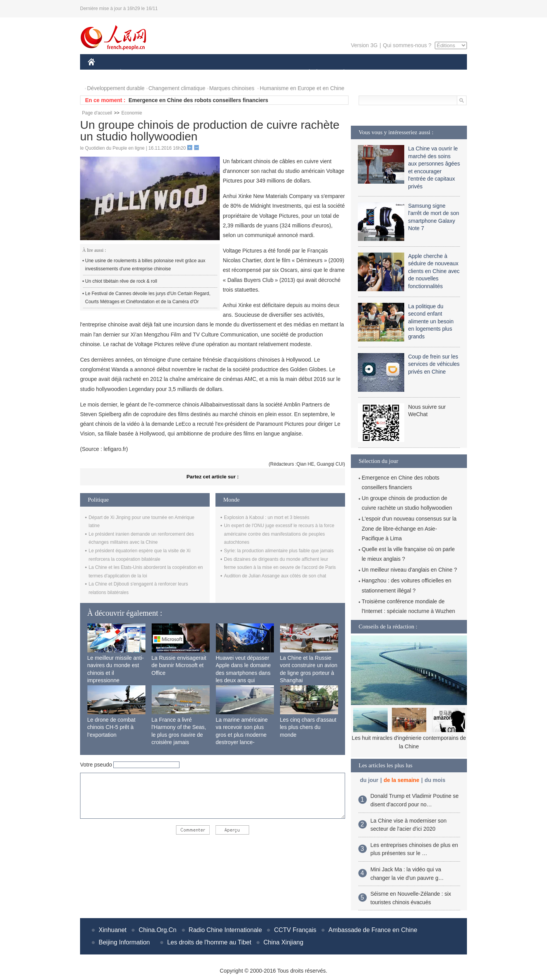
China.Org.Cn (157, 930)
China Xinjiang (283, 942)
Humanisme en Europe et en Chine (302, 88)
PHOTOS (439, 73)
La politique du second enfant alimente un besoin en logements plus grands (431, 321)
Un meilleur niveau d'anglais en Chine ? (409, 570)
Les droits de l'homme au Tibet (209, 942)
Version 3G (364, 45)
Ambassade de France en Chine (373, 930)
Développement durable (116, 88)
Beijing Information (124, 942)
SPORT (371, 73)
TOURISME (404, 73)
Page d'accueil (97, 113)
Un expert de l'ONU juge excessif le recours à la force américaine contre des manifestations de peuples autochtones (279, 534)
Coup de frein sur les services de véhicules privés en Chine (434, 364)
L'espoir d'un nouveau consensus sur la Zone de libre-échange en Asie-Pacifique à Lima (409, 528)
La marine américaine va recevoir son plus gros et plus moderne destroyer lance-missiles (242, 735)
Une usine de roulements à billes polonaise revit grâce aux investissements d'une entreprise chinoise (145, 265)
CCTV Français (295, 930)
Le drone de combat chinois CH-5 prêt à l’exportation (112, 727)
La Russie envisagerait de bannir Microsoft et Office (179, 665)
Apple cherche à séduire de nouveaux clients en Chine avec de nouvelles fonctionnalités (434, 271)
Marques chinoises (232, 88)
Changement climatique (177, 88)
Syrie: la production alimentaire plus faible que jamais (279, 551)
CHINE (101, 73)
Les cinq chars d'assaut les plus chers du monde (308, 727)
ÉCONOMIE (135, 73)
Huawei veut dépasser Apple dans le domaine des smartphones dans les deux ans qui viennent (243, 673)
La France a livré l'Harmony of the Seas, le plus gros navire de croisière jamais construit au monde (179, 735)
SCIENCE (237, 73)
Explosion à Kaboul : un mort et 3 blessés (267, 517)
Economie (132, 113)
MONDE (170, 73)
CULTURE (271, 73)
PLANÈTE (340, 73)
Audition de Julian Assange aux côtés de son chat (275, 576)
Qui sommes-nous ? (407, 45)
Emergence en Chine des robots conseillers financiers (198, 100)
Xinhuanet (113, 930)
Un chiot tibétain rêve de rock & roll (121, 281)
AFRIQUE (203, 73)
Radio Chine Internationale (225, 930)
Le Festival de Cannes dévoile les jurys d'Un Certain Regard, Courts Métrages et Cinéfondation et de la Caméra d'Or (148, 298)
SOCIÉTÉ (306, 73)
